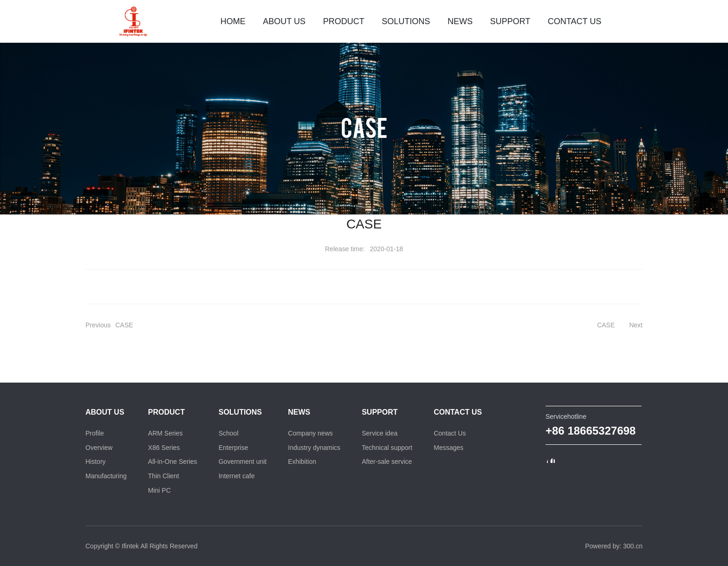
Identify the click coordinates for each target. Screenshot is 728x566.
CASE (364, 127)
